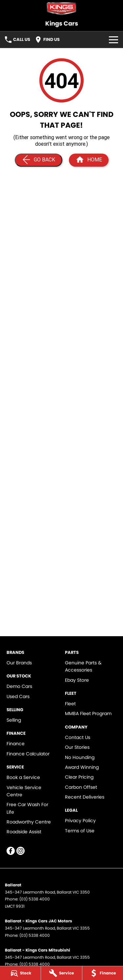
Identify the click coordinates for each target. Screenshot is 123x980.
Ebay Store (77, 680)
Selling (14, 720)
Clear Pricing (79, 777)
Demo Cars (19, 686)
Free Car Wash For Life (27, 808)
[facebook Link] (11, 851)
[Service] (61, 973)
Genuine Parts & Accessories (83, 666)
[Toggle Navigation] (113, 40)
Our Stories (77, 747)
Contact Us (78, 737)
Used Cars (18, 696)
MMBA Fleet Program (88, 713)
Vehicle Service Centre (24, 791)
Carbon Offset (81, 787)
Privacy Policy (80, 821)
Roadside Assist (24, 832)
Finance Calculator (28, 754)
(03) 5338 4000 (35, 899)
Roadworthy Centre (29, 822)
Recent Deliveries (85, 797)
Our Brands (19, 663)
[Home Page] (61, 9)
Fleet (70, 704)
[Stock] (20, 973)
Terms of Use (80, 831)
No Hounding (80, 757)
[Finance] (103, 973)
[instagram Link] (20, 851)
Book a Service (23, 777)
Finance (16, 744)
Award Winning (82, 767)
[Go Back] (39, 160)
